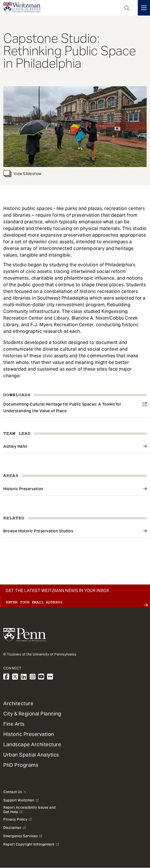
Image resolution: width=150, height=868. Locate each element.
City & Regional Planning (32, 714)
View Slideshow (22, 174)
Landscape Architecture (32, 744)
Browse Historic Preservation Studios (38, 531)
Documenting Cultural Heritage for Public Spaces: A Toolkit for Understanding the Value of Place (62, 408)
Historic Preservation (23, 489)
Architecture (18, 703)
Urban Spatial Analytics (31, 755)
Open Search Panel (127, 8)
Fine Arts (14, 724)
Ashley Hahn (15, 446)
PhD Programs (21, 765)
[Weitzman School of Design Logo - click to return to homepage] (22, 8)
